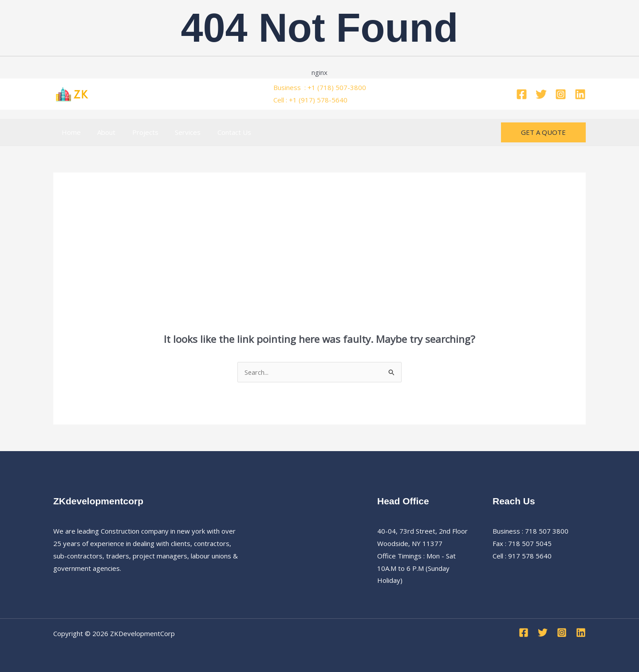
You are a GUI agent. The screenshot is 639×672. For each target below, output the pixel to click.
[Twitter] (541, 94)
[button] (543, 132)
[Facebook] (522, 94)
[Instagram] (561, 94)
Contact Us (219, 132)
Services (176, 132)
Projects (137, 132)
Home (69, 132)
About (101, 132)
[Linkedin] (580, 94)
